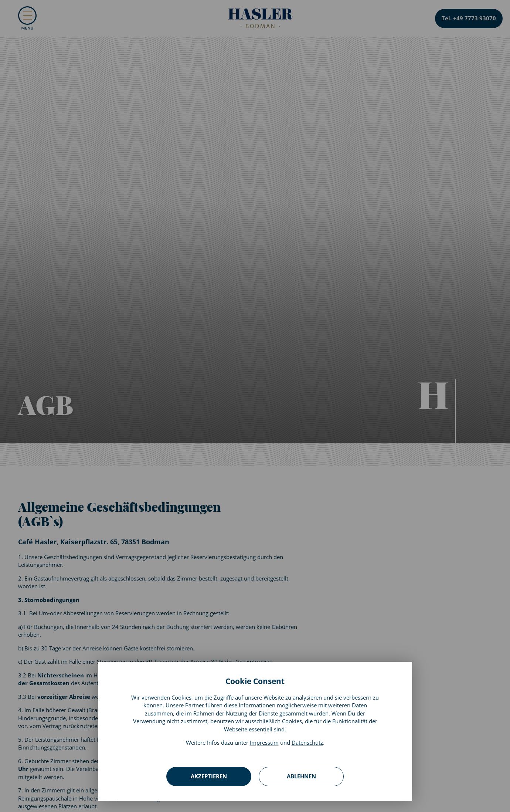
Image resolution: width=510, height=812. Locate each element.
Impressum (264, 742)
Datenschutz (307, 742)
